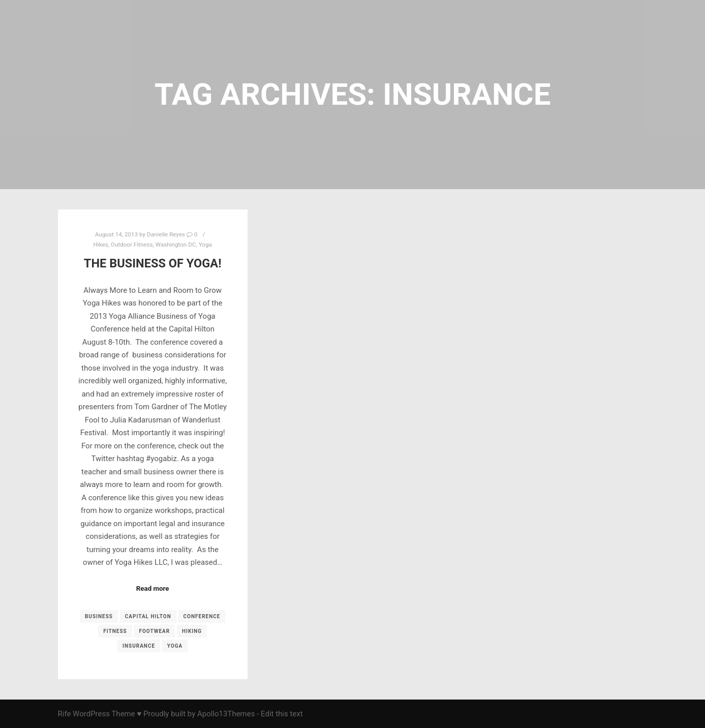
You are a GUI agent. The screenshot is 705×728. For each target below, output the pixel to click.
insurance (139, 646)
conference (202, 616)
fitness (115, 631)
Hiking (192, 631)
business (99, 616)
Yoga (205, 245)
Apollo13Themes (226, 714)
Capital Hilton (148, 616)
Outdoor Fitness (132, 245)
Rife (65, 714)
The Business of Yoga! (153, 263)
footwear (154, 631)
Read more (153, 588)
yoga (175, 646)
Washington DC (176, 245)
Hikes (101, 245)
